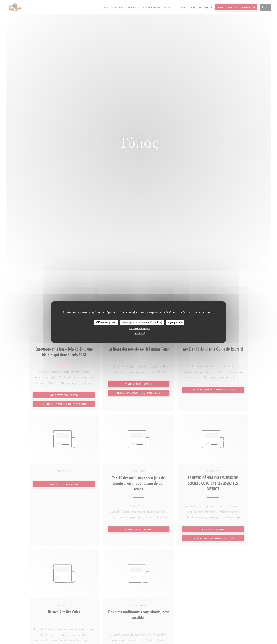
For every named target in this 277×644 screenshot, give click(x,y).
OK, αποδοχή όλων (106, 322)
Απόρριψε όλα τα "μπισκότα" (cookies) (142, 322)
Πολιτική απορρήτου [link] (140, 328)
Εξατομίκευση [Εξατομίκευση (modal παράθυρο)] (175, 322)
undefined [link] (139, 333)
